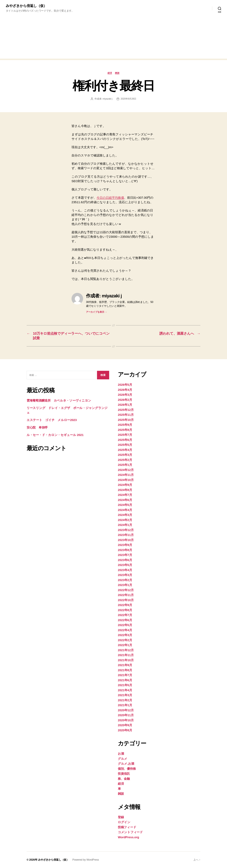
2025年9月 (125, 425)
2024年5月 (125, 505)
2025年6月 (125, 440)
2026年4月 (125, 390)
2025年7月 (125, 435)
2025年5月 (125, 445)
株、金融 (124, 779)
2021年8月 (125, 670)
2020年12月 (126, 710)
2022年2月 (125, 640)
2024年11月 (126, 475)
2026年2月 (125, 400)
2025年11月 (126, 415)
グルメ (123, 759)
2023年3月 (125, 575)
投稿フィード (127, 827)
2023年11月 (126, 535)
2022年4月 (125, 630)
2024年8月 (125, 490)
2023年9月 (125, 545)
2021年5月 (125, 685)
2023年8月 (125, 550)
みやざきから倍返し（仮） (26, 6)
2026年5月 (125, 385)
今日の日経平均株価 (110, 198)
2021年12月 (126, 650)
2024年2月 (125, 520)
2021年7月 (125, 675)
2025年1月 (125, 465)
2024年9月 (125, 485)
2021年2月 (125, 700)
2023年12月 (126, 530)
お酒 (121, 754)
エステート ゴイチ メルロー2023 (52, 420)
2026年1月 (125, 405)
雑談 (117, 73)
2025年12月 (126, 410)
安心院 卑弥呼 (37, 427)
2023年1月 (125, 585)
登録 (121, 817)
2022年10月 (126, 600)
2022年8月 (125, 610)
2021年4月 (125, 690)
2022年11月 (126, 595)
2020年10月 (126, 720)
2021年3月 (125, 695)
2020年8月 (125, 730)
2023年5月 (125, 565)
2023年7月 (125, 555)
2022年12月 (126, 590)
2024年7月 (125, 495)
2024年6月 (125, 500)
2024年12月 (126, 470)
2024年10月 (126, 480)
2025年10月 (126, 420)
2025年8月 (125, 430)
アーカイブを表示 (97, 312)
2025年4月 (125, 450)
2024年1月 (125, 525)
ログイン (124, 822)
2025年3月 (125, 455)
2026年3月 (125, 395)
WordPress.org (128, 837)
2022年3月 (125, 635)
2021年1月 (125, 705)
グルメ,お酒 (126, 764)
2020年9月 (125, 725)
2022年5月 (125, 625)
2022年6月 (125, 620)
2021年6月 (125, 680)
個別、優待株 (127, 769)
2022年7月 (125, 615)
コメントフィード (130, 832)
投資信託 (124, 774)
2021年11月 (126, 655)
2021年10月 (126, 660)
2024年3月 (125, 515)
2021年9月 (125, 665)
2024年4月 (125, 510)
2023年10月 (126, 540)
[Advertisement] (113, 38)
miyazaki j (108, 99)
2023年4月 (125, 570)
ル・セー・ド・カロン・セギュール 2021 (55, 435)
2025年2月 (125, 460)
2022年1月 (125, 645)
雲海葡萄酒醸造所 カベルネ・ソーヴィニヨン (59, 400)
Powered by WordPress (86, 860)
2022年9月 (125, 605)
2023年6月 (125, 560)
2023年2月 (125, 580)
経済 (110, 73)
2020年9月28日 (128, 99)
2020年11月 (126, 715)
